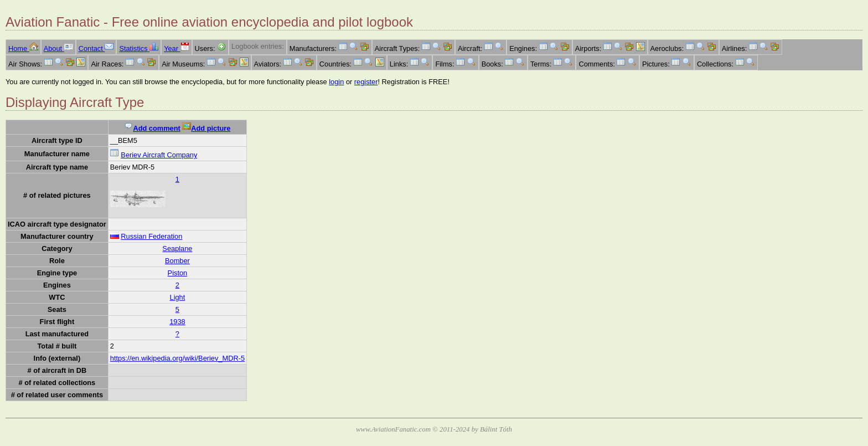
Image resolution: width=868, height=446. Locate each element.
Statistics (139, 48)
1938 (177, 322)
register (366, 82)
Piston (178, 273)
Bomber (177, 261)
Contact (96, 48)
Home (23, 48)
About (58, 48)
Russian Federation (151, 236)
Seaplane (177, 248)
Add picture (206, 128)
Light (178, 297)
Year (176, 48)
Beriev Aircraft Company (159, 155)
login (336, 82)
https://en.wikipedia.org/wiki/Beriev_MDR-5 (177, 358)
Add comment (152, 128)
